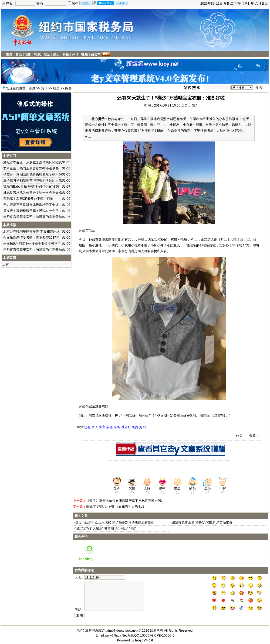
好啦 (143, 427)
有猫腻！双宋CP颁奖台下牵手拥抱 (28, 199)
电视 (37, 54)
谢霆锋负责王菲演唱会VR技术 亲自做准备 (202, 522)
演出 (56, 54)
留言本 (96, 54)
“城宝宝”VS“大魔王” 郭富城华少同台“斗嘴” (106, 528)
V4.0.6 (148, 640)
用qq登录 (104, 3)
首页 (9, 54)
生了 (95, 427)
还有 (87, 427)
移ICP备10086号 (162, 635)
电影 (28, 54)
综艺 (47, 54)
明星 (66, 54)
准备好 (126, 427)
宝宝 (102, 427)
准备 (117, 427)
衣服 (110, 427)
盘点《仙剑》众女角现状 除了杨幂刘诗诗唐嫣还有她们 (115, 522)
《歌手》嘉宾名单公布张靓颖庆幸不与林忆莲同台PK (124, 501)
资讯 (19, 54)
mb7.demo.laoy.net (123, 630)
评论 (75, 54)
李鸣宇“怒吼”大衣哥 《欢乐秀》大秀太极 (115, 507)
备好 (135, 427)
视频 (84, 54)
